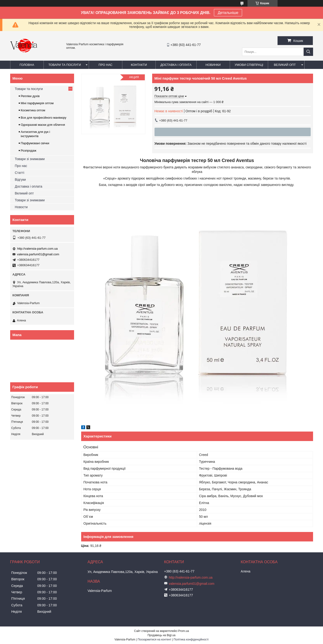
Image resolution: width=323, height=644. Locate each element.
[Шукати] (308, 52)
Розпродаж (29, 151)
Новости (21, 207)
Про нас (106, 65)
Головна (27, 65)
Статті (20, 173)
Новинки (213, 65)
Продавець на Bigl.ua (161, 635)
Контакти (139, 65)
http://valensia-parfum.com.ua (38, 249)
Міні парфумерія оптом (37, 103)
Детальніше (228, 13)
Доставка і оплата (176, 65)
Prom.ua (184, 631)
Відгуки (20, 180)
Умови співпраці (249, 65)
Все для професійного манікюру (44, 118)
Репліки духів (30, 96)
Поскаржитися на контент (154, 639)
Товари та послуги (65, 65)
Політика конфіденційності (191, 639)
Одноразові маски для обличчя (43, 125)
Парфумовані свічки (35, 143)
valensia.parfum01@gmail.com (38, 254)
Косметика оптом (33, 110)
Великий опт (285, 65)
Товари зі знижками (30, 159)
